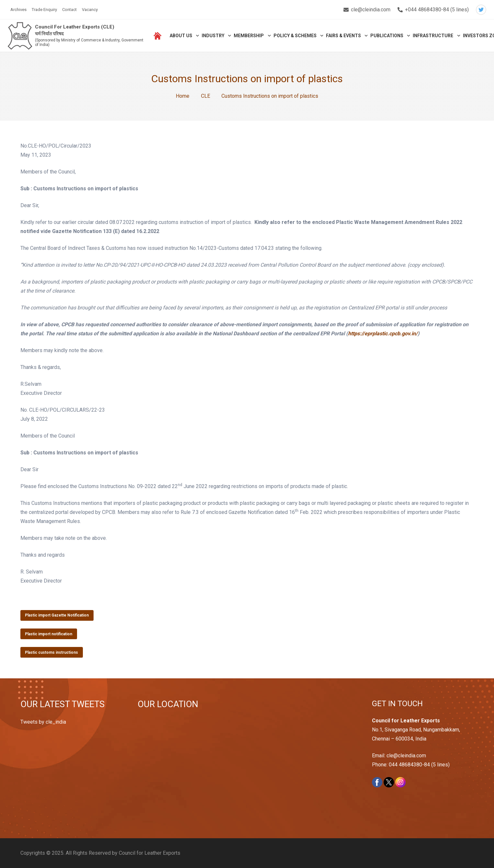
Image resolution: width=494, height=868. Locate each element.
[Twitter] (481, 10)
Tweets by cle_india (43, 722)
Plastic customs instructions (51, 652)
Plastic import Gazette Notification (57, 615)
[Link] (20, 36)
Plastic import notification (49, 634)
